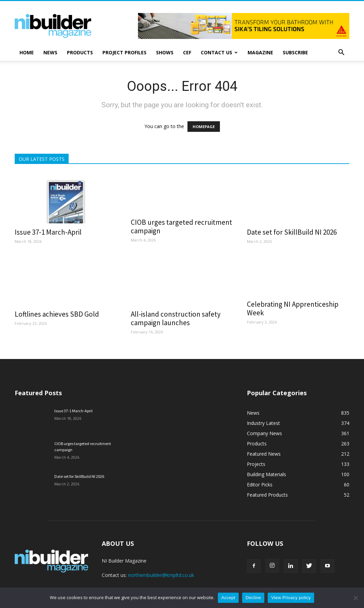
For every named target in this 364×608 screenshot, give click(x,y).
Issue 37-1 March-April (48, 232)
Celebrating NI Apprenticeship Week (293, 308)
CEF (187, 52)
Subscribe (295, 52)
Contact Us (219, 52)
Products (80, 52)
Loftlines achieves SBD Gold (57, 314)
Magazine (260, 52)
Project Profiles (124, 52)
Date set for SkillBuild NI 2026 (292, 232)
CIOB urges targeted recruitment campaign (181, 226)
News (50, 52)
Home (27, 52)
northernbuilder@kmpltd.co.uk (161, 575)
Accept (228, 598)
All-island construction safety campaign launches (176, 318)
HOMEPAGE (204, 127)
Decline (253, 598)
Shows (165, 52)
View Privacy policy (291, 598)
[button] (341, 53)
